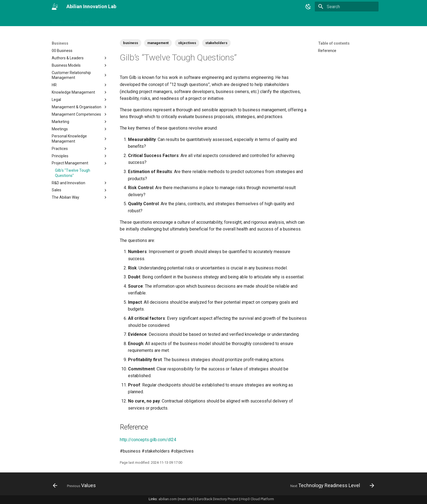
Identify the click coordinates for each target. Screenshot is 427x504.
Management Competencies (80, 114)
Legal (80, 100)
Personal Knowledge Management (80, 139)
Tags (126, 20)
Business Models (80, 65)
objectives (187, 43)
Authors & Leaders (80, 58)
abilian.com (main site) (176, 499)
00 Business (62, 51)
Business (145, 20)
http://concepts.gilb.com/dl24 (148, 440)
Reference (327, 51)
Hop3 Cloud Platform (257, 499)
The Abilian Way (80, 197)
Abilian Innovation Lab (71, 20)
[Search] (347, 7)
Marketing (80, 122)
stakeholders (216, 43)
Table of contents (334, 43)
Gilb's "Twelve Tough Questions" (73, 173)
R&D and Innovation (80, 183)
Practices (80, 149)
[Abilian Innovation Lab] (55, 7)
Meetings (80, 129)
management (158, 43)
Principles (80, 156)
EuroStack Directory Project (218, 499)
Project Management (80, 163)
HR (80, 85)
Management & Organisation (80, 107)
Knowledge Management (80, 92)
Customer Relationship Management (80, 75)
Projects (167, 20)
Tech (186, 20)
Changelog (106, 20)
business (131, 43)
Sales (80, 190)
